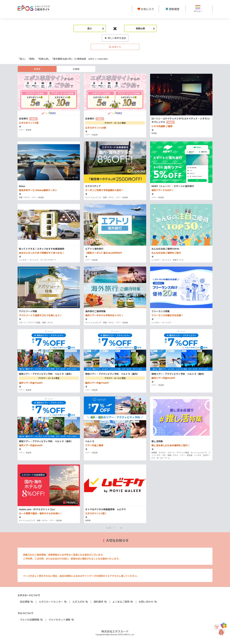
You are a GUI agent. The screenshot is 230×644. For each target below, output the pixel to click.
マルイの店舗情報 (32, 620)
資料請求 (100, 602)
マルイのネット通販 (61, 620)
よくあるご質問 (123, 602)
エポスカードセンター (53, 602)
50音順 (76, 69)
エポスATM (80, 602)
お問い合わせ (148, 602)
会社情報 (27, 602)
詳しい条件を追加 (115, 38)
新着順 (37, 69)
